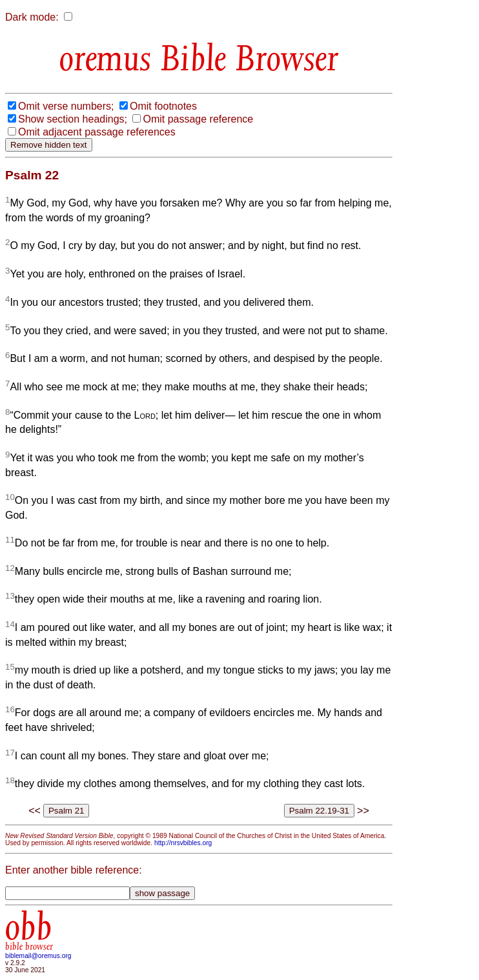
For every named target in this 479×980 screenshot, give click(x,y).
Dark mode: (32, 17)
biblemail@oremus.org (38, 956)
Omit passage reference (198, 119)
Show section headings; (73, 119)
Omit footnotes (163, 106)
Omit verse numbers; (66, 106)
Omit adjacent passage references (97, 132)
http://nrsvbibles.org (183, 843)
